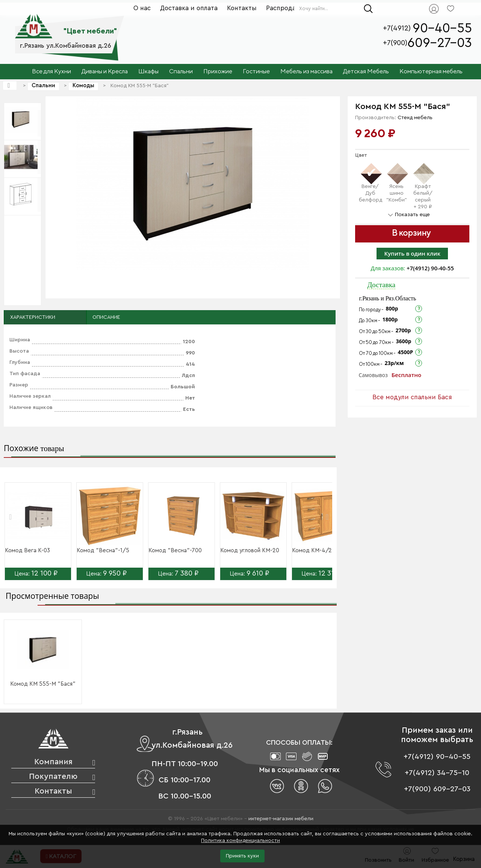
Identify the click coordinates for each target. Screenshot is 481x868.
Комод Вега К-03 (27, 551)
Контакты (242, 8)
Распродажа (285, 8)
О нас (142, 8)
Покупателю (53, 776)
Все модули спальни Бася (412, 397)
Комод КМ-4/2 (312, 551)
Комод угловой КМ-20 (250, 551)
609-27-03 (440, 43)
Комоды (83, 86)
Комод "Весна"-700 (175, 551)
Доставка (381, 285)
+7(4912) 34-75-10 (437, 773)
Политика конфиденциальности (240, 841)
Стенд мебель (415, 118)
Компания (53, 762)
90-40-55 (442, 28)
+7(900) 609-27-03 (437, 789)
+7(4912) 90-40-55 (430, 268)
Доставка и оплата (189, 8)
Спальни (43, 86)
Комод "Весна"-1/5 (103, 551)
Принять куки (242, 856)
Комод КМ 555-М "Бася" (43, 684)
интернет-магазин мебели (281, 819)
